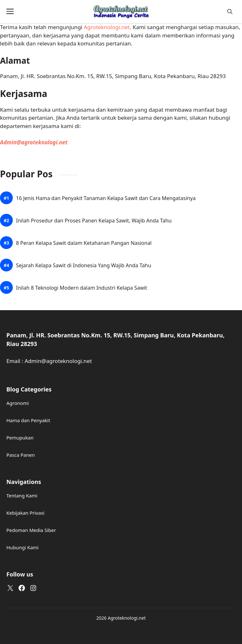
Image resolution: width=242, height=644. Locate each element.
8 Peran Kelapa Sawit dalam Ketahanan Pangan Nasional (84, 243)
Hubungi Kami (23, 547)
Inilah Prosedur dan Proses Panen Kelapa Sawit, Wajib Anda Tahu (94, 221)
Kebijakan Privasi (25, 513)
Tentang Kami (22, 495)
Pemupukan (20, 438)
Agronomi (18, 403)
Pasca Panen (21, 455)
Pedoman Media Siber (31, 530)
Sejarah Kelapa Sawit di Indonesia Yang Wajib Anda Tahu (84, 266)
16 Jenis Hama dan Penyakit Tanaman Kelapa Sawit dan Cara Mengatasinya (106, 198)
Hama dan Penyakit (28, 420)
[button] (230, 12)
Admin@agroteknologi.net (34, 142)
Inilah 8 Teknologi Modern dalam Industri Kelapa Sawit (82, 288)
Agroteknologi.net (107, 27)
